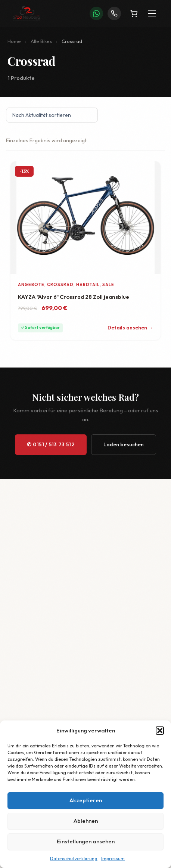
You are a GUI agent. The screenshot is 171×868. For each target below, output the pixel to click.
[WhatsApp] (96, 13)
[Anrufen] (114, 13)
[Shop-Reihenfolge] (52, 115)
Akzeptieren (86, 800)
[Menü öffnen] (152, 14)
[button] (160, 731)
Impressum (113, 858)
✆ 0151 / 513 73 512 (51, 444)
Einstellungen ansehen (86, 841)
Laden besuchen (124, 444)
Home (14, 41)
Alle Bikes (41, 41)
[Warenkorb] (134, 13)
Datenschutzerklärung (74, 858)
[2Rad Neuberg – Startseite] (27, 13)
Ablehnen (86, 821)
